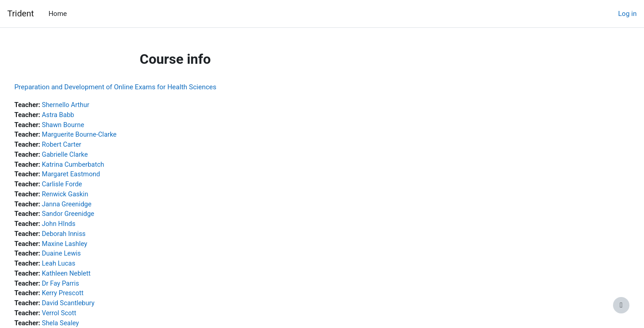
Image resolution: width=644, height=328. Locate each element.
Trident (21, 14)
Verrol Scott (81, 321)
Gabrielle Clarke (87, 157)
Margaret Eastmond (93, 177)
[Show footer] (621, 305)
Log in (627, 14)
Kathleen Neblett (89, 280)
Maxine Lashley (87, 249)
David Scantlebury (91, 310)
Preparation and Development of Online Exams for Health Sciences (136, 87)
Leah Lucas (81, 269)
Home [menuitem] (57, 14)
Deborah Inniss (86, 239)
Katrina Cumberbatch (96, 167)
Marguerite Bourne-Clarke (102, 136)
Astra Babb (80, 116)
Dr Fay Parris (83, 290)
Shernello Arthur (88, 105)
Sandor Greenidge (90, 218)
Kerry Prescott (85, 300)
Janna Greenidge (89, 208)
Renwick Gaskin (87, 198)
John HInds (81, 228)
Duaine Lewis (84, 259)
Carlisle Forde (84, 187)
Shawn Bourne (85, 126)
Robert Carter (84, 146)
